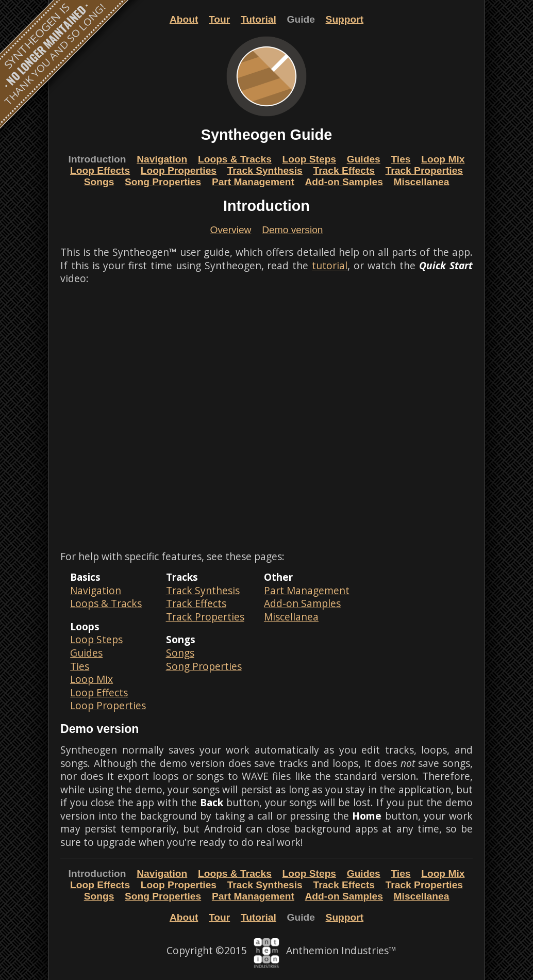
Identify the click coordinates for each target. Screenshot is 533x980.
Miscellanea (422, 182)
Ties (401, 159)
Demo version (292, 230)
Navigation (162, 159)
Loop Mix (443, 159)
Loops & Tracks (235, 159)
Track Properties (424, 170)
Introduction (97, 159)
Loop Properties (179, 170)
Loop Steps (309, 159)
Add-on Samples (344, 182)
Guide (301, 19)
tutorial (330, 265)
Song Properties (163, 182)
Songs (99, 182)
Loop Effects (100, 170)
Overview (230, 230)
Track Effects (344, 170)
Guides (364, 159)
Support (345, 19)
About (184, 19)
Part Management (253, 182)
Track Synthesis (265, 170)
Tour (219, 19)
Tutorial (259, 19)
